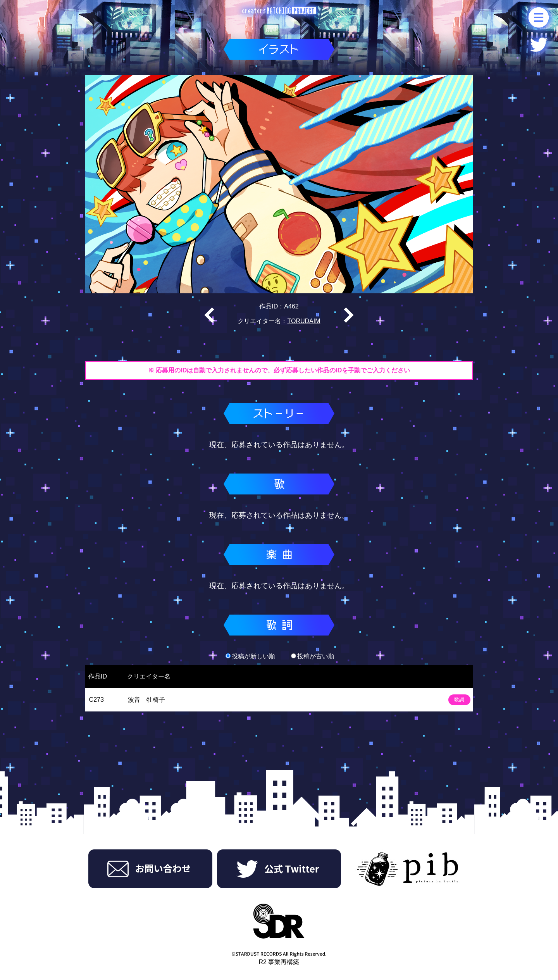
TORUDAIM (304, 321)
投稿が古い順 (313, 656)
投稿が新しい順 (250, 656)
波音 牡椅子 (146, 700)
